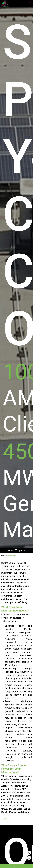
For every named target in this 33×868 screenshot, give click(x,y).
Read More (7, 819)
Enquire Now (16, 866)
